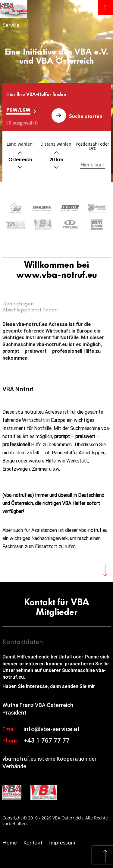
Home (10, 843)
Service (11, 25)
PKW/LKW (18, 110)
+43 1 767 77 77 (47, 740)
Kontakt (33, 843)
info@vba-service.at (52, 729)
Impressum (62, 843)
